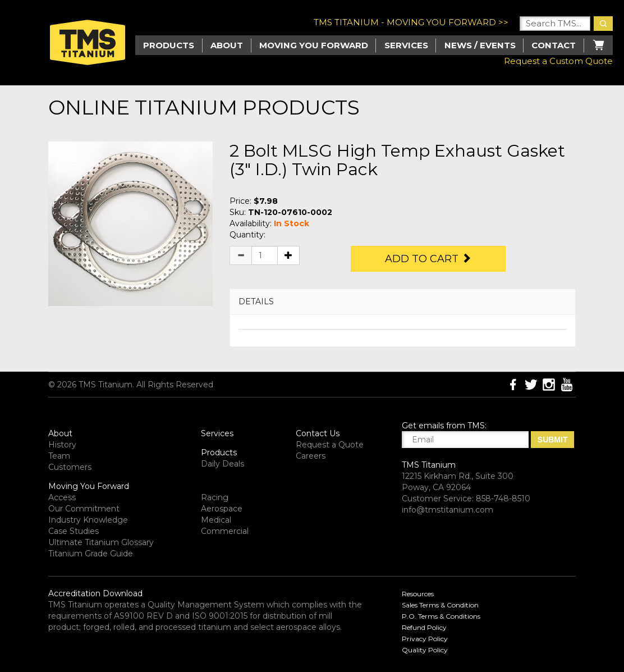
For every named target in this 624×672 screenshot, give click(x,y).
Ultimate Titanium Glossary (101, 542)
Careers (311, 456)
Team (59, 456)
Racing (215, 497)
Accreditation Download (95, 593)
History (62, 445)
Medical (216, 520)
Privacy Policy (425, 639)
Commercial (225, 531)
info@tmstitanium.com (448, 510)
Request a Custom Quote (558, 61)
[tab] (403, 302)
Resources (418, 594)
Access (62, 497)
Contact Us (318, 433)
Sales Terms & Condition (440, 605)
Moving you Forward (314, 45)
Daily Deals (222, 464)
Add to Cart (428, 259)
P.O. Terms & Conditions (441, 616)
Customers (70, 467)
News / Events (480, 45)
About (227, 45)
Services (406, 45)
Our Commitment (84, 509)
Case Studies (74, 531)
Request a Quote (330, 445)
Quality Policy (425, 650)
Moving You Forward (89, 486)
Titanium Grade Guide (91, 554)
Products (219, 452)
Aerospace (222, 509)
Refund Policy (424, 627)
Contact (554, 45)
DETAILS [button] (256, 301)
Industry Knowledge (88, 520)
